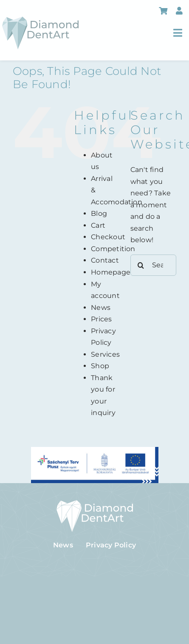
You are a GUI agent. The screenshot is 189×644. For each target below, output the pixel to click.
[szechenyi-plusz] (95, 450)
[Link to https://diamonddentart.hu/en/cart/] (163, 11)
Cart (98, 225)
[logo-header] (40, 20)
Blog (99, 213)
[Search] (141, 265)
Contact (105, 260)
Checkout (108, 237)
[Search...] (153, 265)
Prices (101, 319)
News (101, 308)
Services (105, 354)
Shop (100, 366)
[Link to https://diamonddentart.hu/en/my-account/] (179, 11)
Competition (113, 249)
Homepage (111, 272)
